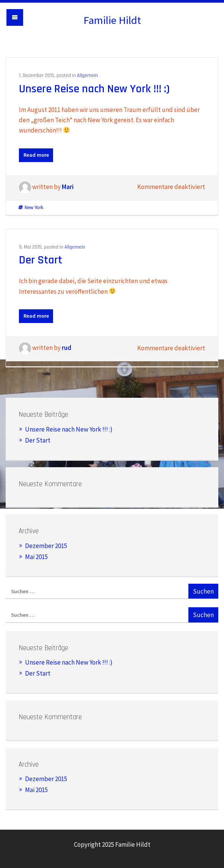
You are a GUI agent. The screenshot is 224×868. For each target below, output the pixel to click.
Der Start (41, 260)
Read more (36, 155)
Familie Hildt (112, 20)
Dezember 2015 (46, 546)
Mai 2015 (36, 557)
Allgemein (87, 76)
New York (34, 207)
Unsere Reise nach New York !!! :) (94, 89)
